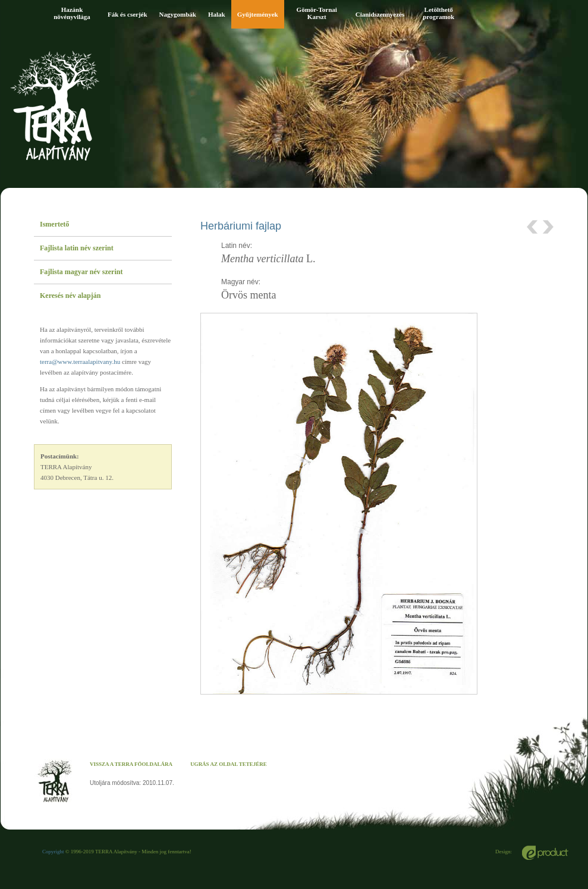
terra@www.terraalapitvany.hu (80, 362)
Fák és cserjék (128, 14)
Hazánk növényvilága (72, 13)
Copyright (53, 852)
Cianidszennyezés (380, 14)
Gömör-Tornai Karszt (317, 13)
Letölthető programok (438, 13)
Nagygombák (178, 14)
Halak (217, 14)
